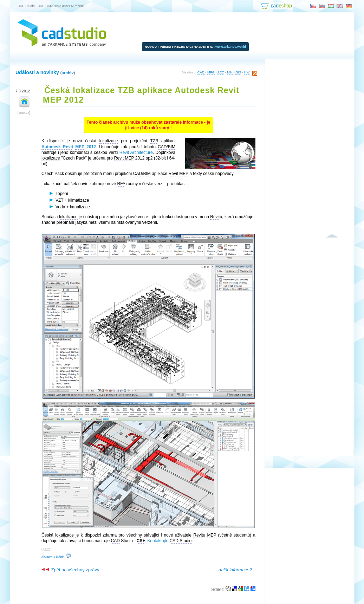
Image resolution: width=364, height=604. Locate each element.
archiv (67, 73)
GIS (238, 72)
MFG (211, 72)
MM (230, 72)
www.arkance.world (231, 47)
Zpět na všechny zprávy (70, 570)
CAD (201, 72)
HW (247, 72)
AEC (221, 72)
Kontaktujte (158, 541)
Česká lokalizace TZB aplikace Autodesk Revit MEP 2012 (141, 95)
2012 (69, 147)
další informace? (235, 570)
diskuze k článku (56, 557)
